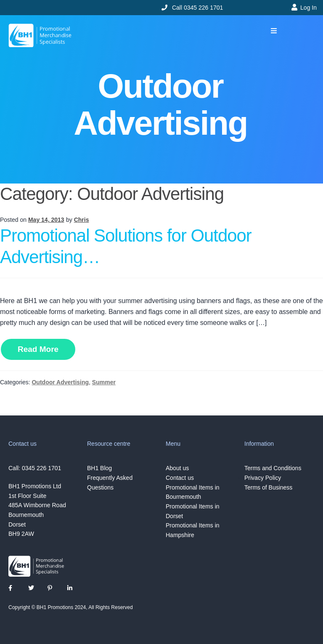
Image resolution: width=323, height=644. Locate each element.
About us (177, 468)
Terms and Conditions (273, 468)
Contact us (180, 478)
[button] (274, 31)
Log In (308, 8)
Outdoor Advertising (60, 382)
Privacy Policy (263, 478)
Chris (82, 220)
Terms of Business (268, 487)
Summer (104, 382)
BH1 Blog (99, 468)
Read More (38, 349)
